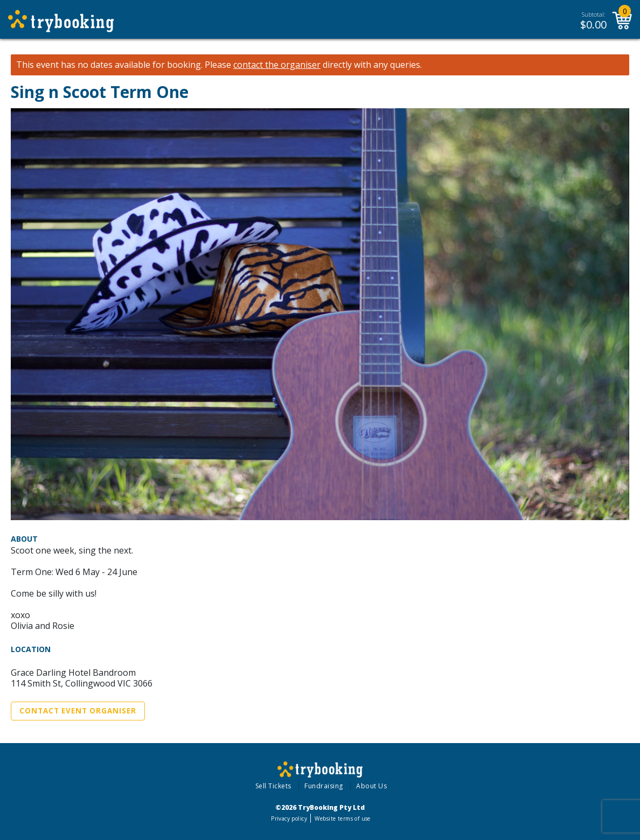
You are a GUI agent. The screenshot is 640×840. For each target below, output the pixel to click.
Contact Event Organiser (78, 711)
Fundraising (324, 786)
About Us (371, 786)
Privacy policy (289, 818)
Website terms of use (342, 818)
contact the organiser (277, 65)
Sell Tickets (273, 786)
